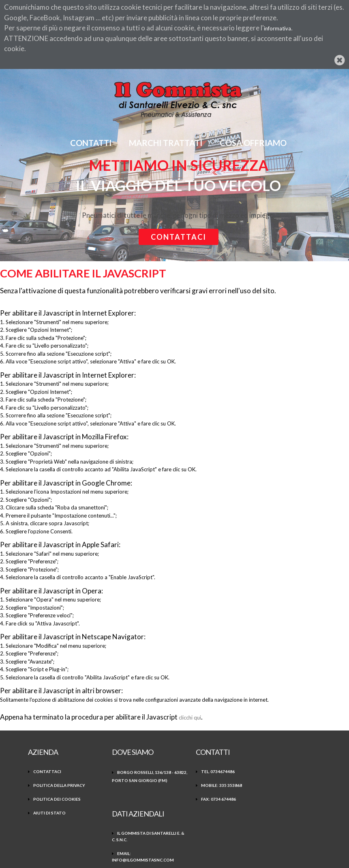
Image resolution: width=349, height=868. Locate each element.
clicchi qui (190, 718)
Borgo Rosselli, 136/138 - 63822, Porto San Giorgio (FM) (134, 780)
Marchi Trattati (166, 143)
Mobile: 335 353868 (204, 785)
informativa (277, 28)
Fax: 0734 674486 (201, 799)
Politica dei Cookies (57, 799)
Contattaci (179, 237)
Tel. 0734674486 (201, 771)
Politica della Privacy (59, 785)
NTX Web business (218, 857)
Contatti (91, 143)
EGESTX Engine (126, 857)
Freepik (136, 849)
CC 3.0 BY (246, 849)
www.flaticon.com (182, 849)
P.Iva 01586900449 (278, 812)
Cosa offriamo (254, 143)
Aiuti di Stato (49, 812)
